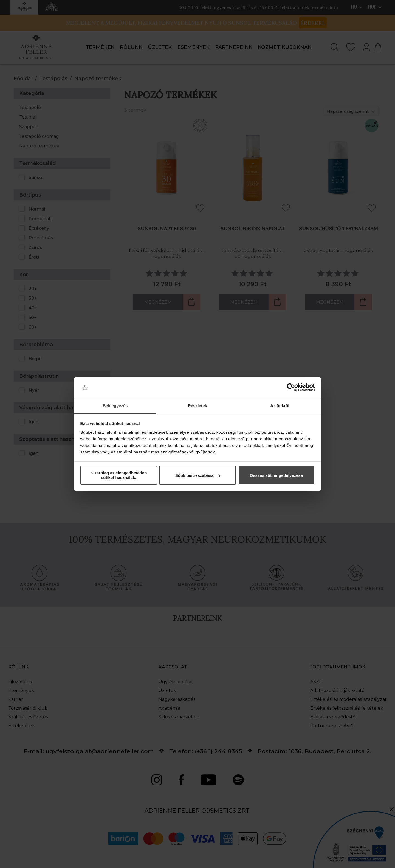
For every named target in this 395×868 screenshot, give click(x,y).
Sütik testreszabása (198, 475)
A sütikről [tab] (280, 406)
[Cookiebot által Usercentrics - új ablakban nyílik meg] (291, 388)
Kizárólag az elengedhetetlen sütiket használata (119, 475)
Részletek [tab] (198, 406)
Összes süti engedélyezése (276, 475)
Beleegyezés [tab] (115, 406)
